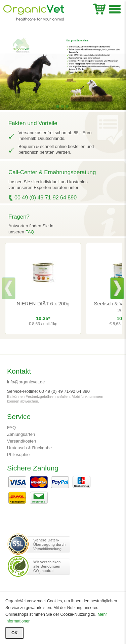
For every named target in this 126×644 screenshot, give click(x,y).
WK (99, 8)
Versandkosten (22, 441)
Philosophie (18, 454)
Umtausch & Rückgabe (29, 448)
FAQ (30, 232)
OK (14, 633)
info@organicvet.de (26, 382)
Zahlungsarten (21, 434)
